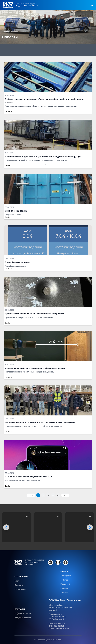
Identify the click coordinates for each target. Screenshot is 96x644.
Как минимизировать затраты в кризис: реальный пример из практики (40, 422)
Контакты (19, 585)
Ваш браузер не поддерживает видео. (16, 527)
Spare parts (66, 576)
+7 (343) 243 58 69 (23, 614)
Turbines (64, 580)
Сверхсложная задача (16, 211)
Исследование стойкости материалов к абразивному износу (35, 368)
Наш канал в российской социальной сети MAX (28, 477)
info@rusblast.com (23, 618)
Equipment (65, 584)
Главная (5, 31)
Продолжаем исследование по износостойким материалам (34, 314)
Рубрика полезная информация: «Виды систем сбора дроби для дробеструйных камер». (45, 101)
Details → (8, 111)
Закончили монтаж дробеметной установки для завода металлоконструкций (43, 157)
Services (64, 593)
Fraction (64, 588)
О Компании (20, 589)
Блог (17, 581)
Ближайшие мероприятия (18, 262)
